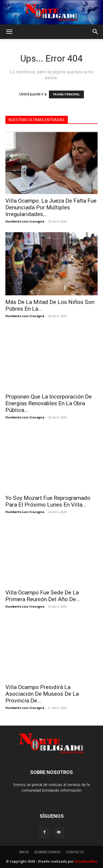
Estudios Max (86, 861)
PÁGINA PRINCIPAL (66, 94)
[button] (9, 32)
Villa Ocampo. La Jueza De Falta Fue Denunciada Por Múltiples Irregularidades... (51, 207)
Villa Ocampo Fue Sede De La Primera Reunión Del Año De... (43, 596)
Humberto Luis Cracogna (25, 221)
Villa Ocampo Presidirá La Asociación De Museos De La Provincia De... (42, 694)
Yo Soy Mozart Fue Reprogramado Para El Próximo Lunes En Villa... (48, 501)
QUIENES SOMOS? (47, 852)
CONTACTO (75, 852)
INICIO (24, 852)
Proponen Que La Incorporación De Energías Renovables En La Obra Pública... (49, 403)
